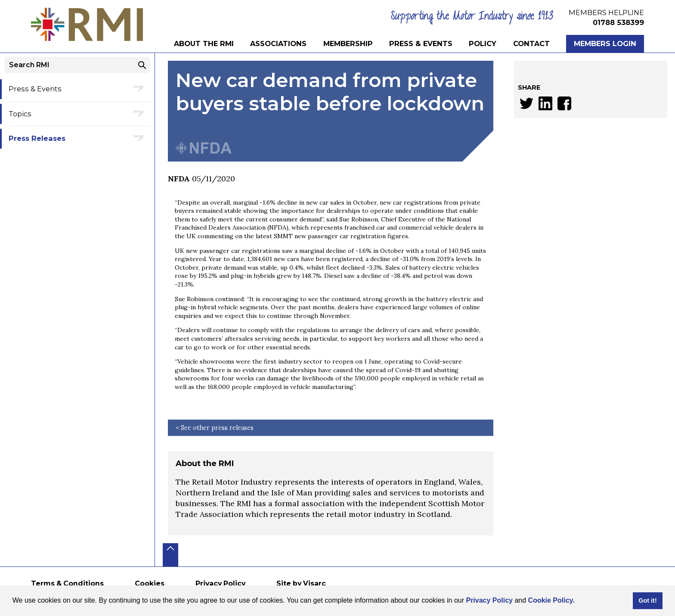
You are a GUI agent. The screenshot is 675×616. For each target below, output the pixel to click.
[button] (578, 601)
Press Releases (37, 138)
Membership (348, 44)
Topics (20, 114)
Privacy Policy (489, 600)
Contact (531, 44)
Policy (483, 44)
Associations (278, 44)
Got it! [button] (647, 600)
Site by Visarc (301, 583)
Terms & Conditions (67, 583)
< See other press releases (215, 428)
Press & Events (421, 44)
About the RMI (204, 44)
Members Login (605, 44)
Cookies (150, 583)
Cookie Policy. (551, 600)
